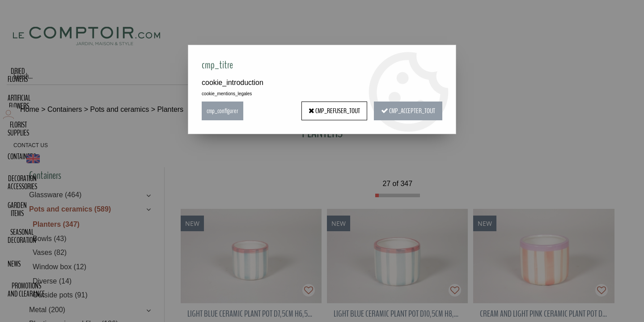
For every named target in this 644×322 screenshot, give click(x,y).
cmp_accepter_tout (408, 111)
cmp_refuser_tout (334, 111)
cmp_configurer (222, 111)
